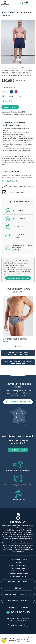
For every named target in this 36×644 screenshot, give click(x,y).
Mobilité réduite (19, 571)
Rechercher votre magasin (18, 402)
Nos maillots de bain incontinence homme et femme (18, 362)
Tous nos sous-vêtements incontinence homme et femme (18, 353)
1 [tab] (17, 60)
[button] (4, 641)
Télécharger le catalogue (18, 601)
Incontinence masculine (19, 568)
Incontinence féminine (19, 565)
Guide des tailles (7, 101)
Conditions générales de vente (21, 639)
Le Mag (18, 588)
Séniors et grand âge (19, 576)
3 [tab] (21, 347)
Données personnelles (12, 639)
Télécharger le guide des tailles (18, 278)
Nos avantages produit (19, 560)
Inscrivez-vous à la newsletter (18, 594)
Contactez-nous (18, 625)
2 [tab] (19, 60)
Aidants (19, 562)
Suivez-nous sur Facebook (18, 582)
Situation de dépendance (19, 573)
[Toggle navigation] (31, 3)
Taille (3, 96)
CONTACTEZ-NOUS (18, 450)
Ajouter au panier (10, 107)
